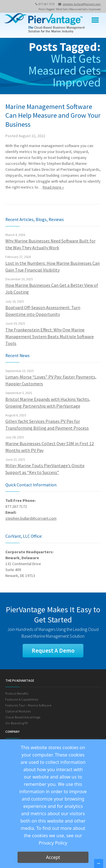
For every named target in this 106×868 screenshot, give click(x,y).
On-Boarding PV (17, 723)
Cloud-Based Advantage (23, 717)
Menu (95, 20)
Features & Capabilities (22, 699)
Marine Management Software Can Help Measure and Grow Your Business (53, 116)
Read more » (53, 187)
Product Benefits (17, 693)
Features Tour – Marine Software (28, 705)
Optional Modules (18, 711)
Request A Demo (53, 651)
